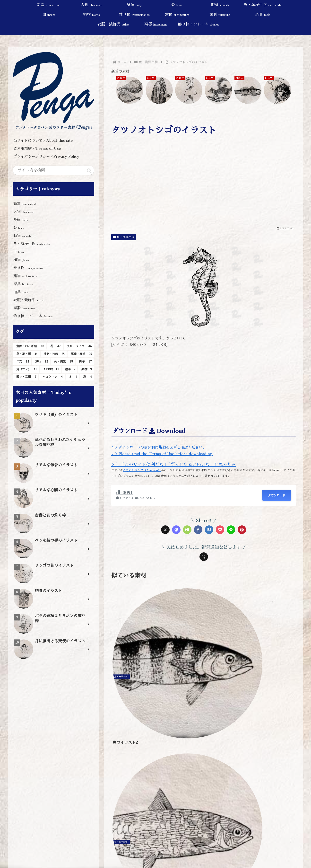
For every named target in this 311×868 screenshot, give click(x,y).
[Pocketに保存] (220, 530)
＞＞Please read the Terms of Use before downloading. (162, 454)
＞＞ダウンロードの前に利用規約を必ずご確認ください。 (159, 447)
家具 (23, 284)
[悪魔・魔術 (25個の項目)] (81, 354)
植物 (21, 260)
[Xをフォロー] (204, 557)
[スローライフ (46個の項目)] (79, 346)
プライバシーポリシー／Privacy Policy (48, 156)
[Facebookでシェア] (198, 530)
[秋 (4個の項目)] (87, 377)
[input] (53, 170)
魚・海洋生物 (124, 237)
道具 (21, 292)
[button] (89, 171)
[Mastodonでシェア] (176, 530)
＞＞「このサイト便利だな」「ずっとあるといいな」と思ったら (174, 465)
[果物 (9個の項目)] (86, 370)
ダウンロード (277, 495)
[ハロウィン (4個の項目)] (52, 377)
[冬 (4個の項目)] (72, 377)
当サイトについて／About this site (43, 140)
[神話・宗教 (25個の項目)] (54, 354)
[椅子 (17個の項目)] (85, 362)
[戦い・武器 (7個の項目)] (26, 377)
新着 (25, 204)
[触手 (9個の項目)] (70, 370)
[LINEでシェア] (231, 530)
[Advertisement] (204, 187)
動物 (22, 236)
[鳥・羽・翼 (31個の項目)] (26, 354)
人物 (24, 212)
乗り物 (28, 268)
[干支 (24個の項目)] (22, 362)
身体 (21, 220)
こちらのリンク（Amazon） (142, 470)
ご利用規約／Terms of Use (37, 148)
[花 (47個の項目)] (55, 346)
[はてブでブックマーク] (209, 530)
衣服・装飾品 (28, 300)
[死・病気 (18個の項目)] (63, 362)
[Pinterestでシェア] (242, 530)
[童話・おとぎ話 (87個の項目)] (30, 346)
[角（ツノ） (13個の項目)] (26, 370)
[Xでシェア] (165, 530)
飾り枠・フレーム (33, 316)
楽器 (24, 308)
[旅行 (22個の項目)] (41, 362)
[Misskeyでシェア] (187, 530)
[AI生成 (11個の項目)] (51, 370)
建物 (25, 276)
